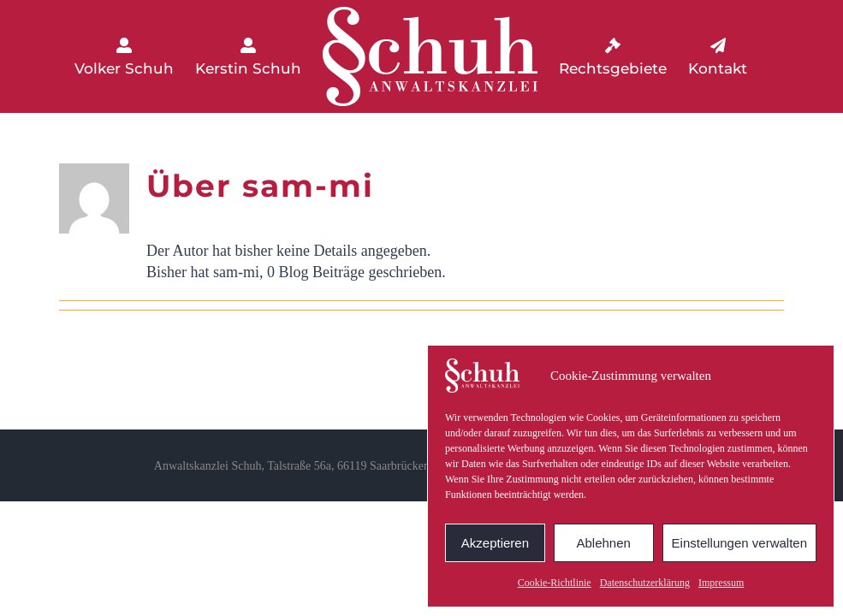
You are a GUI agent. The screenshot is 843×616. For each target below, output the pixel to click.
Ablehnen (603, 543)
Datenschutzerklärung (645, 583)
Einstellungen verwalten (739, 543)
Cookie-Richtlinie (555, 583)
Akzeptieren (495, 543)
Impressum (721, 583)
